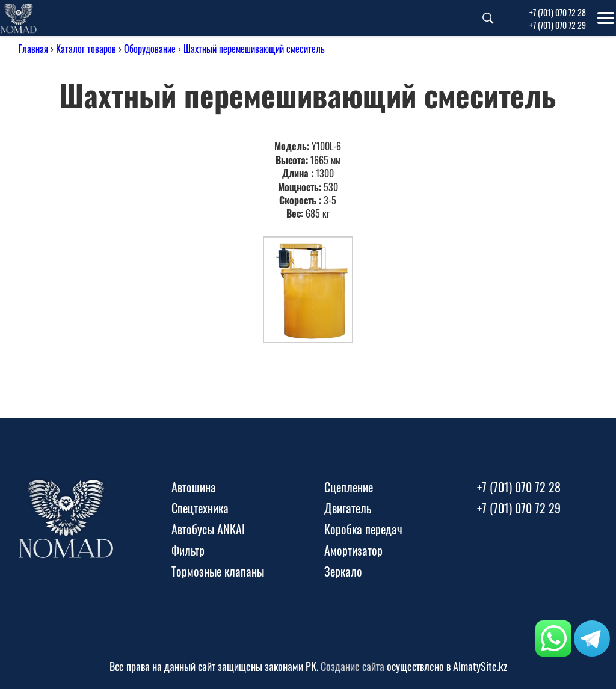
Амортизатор (353, 550)
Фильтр (188, 550)
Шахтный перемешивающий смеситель (254, 49)
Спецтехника (200, 508)
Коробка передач (363, 529)
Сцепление (349, 487)
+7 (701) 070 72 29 (558, 25)
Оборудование (150, 49)
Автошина (194, 487)
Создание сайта (353, 666)
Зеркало (343, 571)
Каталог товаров (86, 49)
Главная (33, 49)
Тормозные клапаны (218, 571)
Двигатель (348, 508)
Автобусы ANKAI (208, 529)
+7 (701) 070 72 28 (558, 12)
